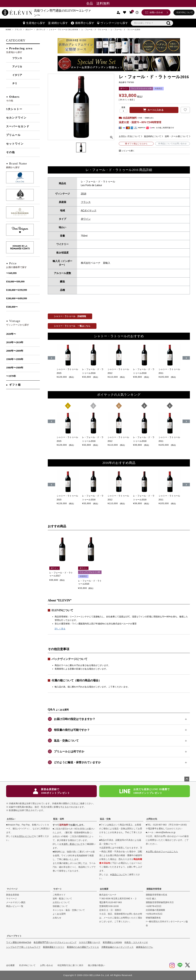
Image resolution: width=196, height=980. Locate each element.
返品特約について (153, 136)
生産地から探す (34, 23)
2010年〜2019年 (15, 342)
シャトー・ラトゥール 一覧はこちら (72, 326)
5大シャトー (14, 109)
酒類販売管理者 (154, 889)
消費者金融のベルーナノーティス (117, 947)
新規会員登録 (13, 895)
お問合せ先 (152, 819)
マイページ (12, 889)
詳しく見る (60, 629)
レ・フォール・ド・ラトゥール (94, 30)
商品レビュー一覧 (15, 906)
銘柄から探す (58, 23)
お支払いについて (61, 902)
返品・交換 (105, 819)
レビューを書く (128, 151)
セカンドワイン (16, 118)
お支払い (11, 819)
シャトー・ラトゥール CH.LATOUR (63, 30)
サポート (58, 889)
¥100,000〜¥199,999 (17, 290)
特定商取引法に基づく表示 (70, 965)
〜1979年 (11, 376)
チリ (15, 83)
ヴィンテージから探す (113, 23)
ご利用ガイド (59, 895)
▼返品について (117, 874)
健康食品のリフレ (145, 947)
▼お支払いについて (24, 836)
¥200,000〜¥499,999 (17, 298)
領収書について (60, 906)
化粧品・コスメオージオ (136, 942)
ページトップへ (187, 779)
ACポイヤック (89, 211)
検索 (168, 23)
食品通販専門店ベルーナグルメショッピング (55, 942)
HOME (8, 30)
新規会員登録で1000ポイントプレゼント (52, 791)
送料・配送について (62, 899)
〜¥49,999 (11, 273)
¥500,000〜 (12, 307)
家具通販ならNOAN (112, 942)
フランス (18, 30)
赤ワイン (86, 219)
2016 (84, 194)
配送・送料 (59, 819)
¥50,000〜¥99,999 (15, 282)
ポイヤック (41, 30)
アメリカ (17, 67)
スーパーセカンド (18, 126)
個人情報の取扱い (96, 965)
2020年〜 (11, 334)
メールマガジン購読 (16, 902)
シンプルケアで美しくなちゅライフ (23, 947)
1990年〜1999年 (15, 359)
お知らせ (57, 918)
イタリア (17, 75)
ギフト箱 (15, 385)
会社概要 (104, 889)
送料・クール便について (177, 136)
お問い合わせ (47, 965)
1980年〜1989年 (15, 368)
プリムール (13, 135)
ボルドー (29, 30)
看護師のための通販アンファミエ (83, 947)
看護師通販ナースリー (54, 947)
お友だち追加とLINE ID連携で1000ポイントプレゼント (145, 791)
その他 (10, 152)
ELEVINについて (185, 12)
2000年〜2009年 (15, 351)
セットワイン (15, 144)
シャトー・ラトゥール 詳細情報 (70, 316)
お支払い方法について (130, 136)
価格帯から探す (83, 23)
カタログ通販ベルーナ (90, 942)
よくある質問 (59, 914)
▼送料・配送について (72, 844)
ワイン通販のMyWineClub (19, 942)
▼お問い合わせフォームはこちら (162, 852)
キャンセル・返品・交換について (69, 910)
